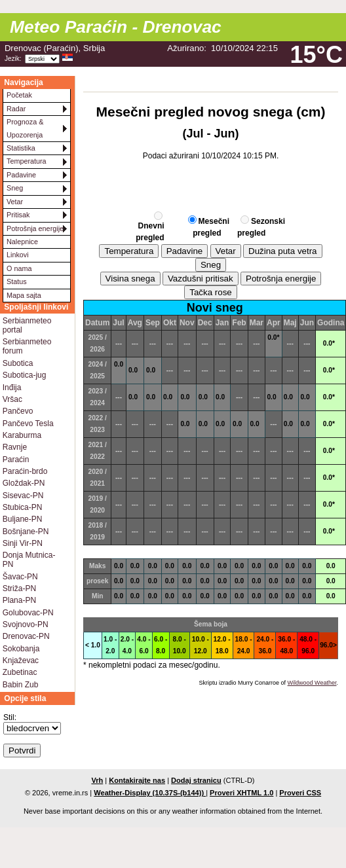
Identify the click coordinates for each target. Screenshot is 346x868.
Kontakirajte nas (137, 780)
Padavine (21, 175)
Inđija (12, 388)
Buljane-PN (23, 519)
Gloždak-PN (24, 483)
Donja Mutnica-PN (29, 560)
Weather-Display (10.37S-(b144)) (150, 793)
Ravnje (15, 447)
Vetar (15, 202)
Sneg (15, 188)
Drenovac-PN (26, 636)
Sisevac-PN (23, 496)
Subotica (18, 363)
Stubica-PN (23, 507)
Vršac (12, 399)
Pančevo (18, 411)
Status (17, 281)
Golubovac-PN (28, 613)
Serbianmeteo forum (27, 346)
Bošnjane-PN (26, 532)
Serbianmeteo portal (27, 325)
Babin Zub (21, 685)
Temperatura (27, 161)
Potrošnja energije (35, 228)
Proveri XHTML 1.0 (241, 793)
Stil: (10, 717)
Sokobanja (21, 649)
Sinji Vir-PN (23, 543)
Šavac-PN (20, 577)
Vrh (97, 780)
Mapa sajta (24, 295)
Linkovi (18, 255)
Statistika (21, 148)
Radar (16, 109)
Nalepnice (22, 242)
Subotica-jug (25, 375)
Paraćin (16, 460)
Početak (19, 95)
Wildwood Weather (312, 683)
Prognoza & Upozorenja (25, 128)
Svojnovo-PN (26, 624)
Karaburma (22, 435)
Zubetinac (20, 672)
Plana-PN (19, 600)
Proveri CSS (300, 793)
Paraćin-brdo (25, 471)
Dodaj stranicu (196, 780)
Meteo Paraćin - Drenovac (116, 27)
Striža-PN (19, 588)
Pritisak (18, 215)
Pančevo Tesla (28, 424)
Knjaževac (21, 660)
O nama (19, 268)
